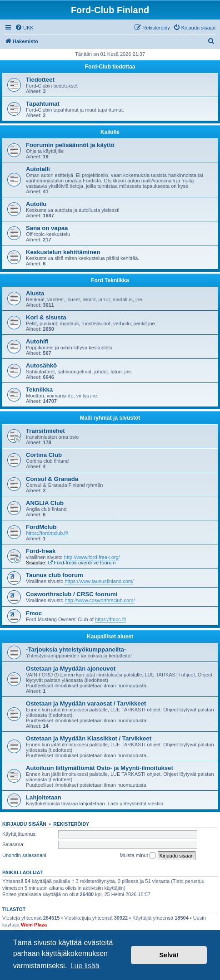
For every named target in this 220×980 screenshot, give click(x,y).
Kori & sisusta (46, 317)
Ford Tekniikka (110, 280)
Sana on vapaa (47, 228)
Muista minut (137, 856)
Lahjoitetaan (44, 797)
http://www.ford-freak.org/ (92, 557)
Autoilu (36, 204)
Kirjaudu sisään (24, 824)
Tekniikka (39, 390)
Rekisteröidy (71, 824)
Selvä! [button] (169, 955)
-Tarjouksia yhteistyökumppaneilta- (76, 649)
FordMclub (41, 527)
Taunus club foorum (55, 575)
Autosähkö (41, 365)
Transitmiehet (45, 431)
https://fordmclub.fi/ (47, 533)
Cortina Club (44, 455)
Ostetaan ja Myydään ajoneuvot (71, 669)
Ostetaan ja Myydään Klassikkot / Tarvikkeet (89, 738)
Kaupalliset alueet (110, 637)
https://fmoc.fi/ (110, 619)
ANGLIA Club (45, 503)
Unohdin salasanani (24, 855)
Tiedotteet (40, 80)
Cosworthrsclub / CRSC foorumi (72, 594)
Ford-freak (41, 551)
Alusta (35, 293)
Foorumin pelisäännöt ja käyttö (70, 145)
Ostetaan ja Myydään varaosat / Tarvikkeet (86, 703)
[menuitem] (24, 28)
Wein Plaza (34, 925)
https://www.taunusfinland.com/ (99, 581)
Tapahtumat (43, 104)
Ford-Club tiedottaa (110, 67)
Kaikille (110, 132)
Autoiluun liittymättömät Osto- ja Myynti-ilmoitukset (100, 768)
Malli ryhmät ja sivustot (110, 418)
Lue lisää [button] (85, 966)
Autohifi (37, 341)
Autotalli (38, 169)
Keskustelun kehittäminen (63, 252)
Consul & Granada (52, 479)
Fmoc (34, 613)
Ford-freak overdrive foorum (82, 563)
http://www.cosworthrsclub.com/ (100, 600)
